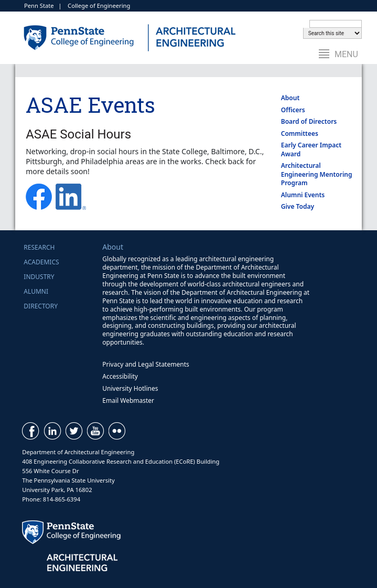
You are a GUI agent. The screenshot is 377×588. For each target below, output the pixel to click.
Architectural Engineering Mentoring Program (317, 174)
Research (39, 247)
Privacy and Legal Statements (146, 364)
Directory (41, 306)
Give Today (298, 206)
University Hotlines (130, 388)
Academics (41, 262)
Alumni (36, 291)
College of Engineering (99, 6)
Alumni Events (303, 195)
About (290, 98)
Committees (300, 133)
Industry (39, 277)
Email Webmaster (128, 400)
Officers (293, 110)
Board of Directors (309, 121)
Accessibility (120, 376)
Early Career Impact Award (311, 149)
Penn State (39, 6)
